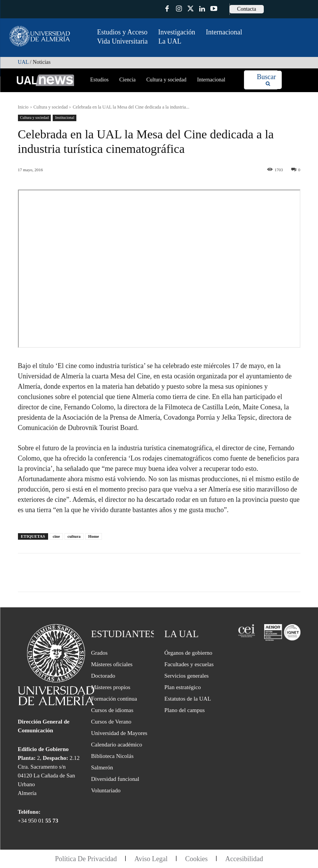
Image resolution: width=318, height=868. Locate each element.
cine (56, 536)
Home (94, 536)
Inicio (23, 107)
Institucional (65, 118)
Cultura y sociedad (51, 107)
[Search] (266, 80)
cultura (74, 536)
